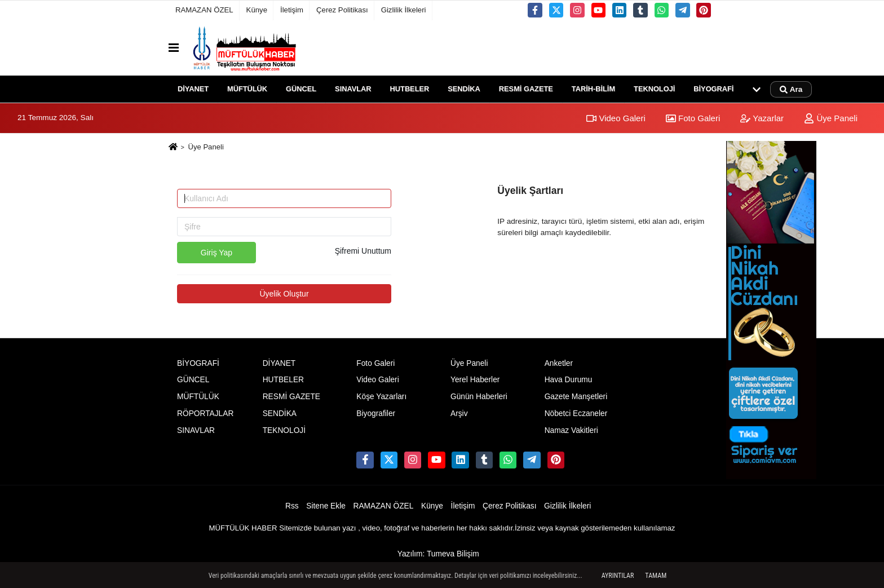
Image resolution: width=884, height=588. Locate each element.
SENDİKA (464, 89)
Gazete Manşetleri (576, 397)
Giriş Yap (216, 253)
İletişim (292, 10)
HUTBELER (410, 89)
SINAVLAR (353, 89)
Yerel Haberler (475, 380)
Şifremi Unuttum (363, 251)
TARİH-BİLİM (593, 89)
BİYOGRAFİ (713, 89)
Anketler (559, 363)
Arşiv (459, 414)
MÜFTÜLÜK (247, 89)
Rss (292, 506)
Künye (257, 10)
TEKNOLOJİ (654, 89)
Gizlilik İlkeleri (404, 10)
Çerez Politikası (342, 10)
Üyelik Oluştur (284, 294)
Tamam (656, 576)
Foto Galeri (693, 118)
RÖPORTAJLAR (205, 414)
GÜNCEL (301, 89)
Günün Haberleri (479, 397)
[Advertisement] (113, 310)
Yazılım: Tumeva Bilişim (438, 554)
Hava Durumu (569, 380)
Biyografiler (376, 414)
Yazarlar (762, 118)
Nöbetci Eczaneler (576, 414)
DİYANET (193, 89)
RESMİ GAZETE (526, 89)
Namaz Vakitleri (571, 430)
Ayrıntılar (618, 576)
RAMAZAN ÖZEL (204, 10)
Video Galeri (616, 118)
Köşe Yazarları (381, 397)
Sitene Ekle (326, 506)
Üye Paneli (831, 118)
